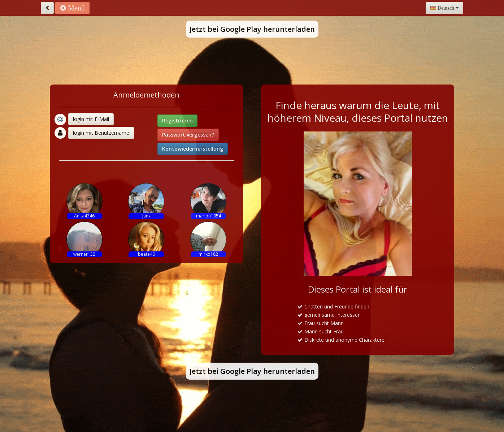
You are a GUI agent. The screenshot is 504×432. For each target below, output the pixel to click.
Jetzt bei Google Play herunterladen (252, 29)
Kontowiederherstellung (193, 149)
